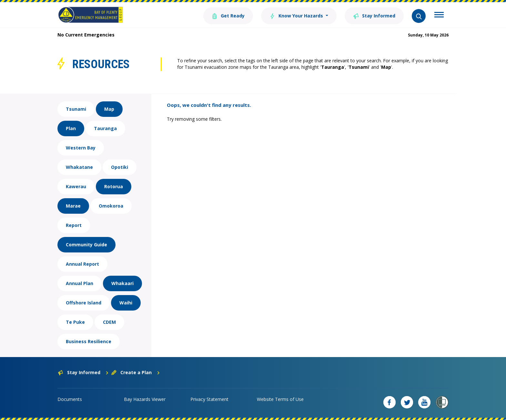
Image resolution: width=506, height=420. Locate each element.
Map (109, 109)
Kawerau (76, 186)
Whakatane (79, 167)
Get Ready (228, 15)
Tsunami (76, 109)
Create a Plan (136, 372)
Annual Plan (80, 283)
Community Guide (86, 245)
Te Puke (75, 322)
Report (74, 225)
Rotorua (114, 186)
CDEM (109, 322)
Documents (70, 399)
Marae (73, 206)
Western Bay (81, 148)
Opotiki (120, 167)
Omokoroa (111, 206)
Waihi (126, 303)
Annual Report (82, 264)
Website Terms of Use (280, 399)
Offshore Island (84, 303)
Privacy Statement (209, 399)
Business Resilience (89, 341)
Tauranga (105, 128)
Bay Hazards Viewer (145, 399)
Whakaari (122, 283)
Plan (71, 128)
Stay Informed (374, 15)
